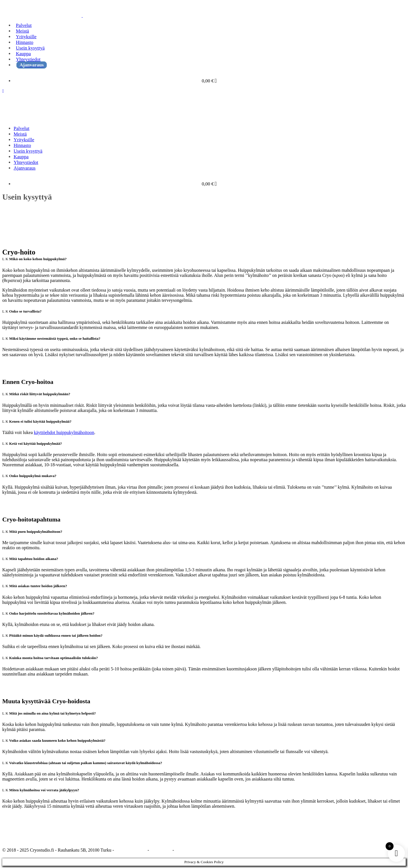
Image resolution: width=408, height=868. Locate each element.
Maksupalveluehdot (193, 850)
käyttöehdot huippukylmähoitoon (64, 432)
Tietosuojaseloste (131, 850)
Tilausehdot (161, 850)
